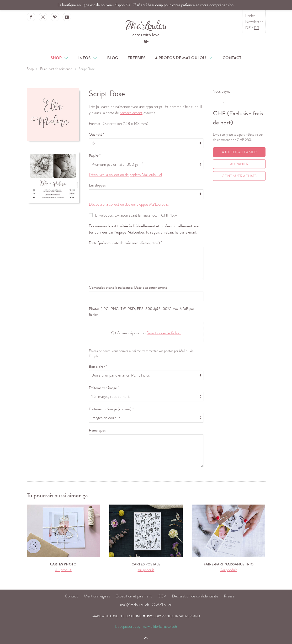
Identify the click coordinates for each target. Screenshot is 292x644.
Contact (232, 58)
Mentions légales (97, 596)
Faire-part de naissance (56, 69)
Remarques (97, 430)
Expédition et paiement (134, 596)
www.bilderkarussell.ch (160, 626)
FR (257, 28)
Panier (250, 16)
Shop (60, 58)
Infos (88, 58)
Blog (113, 58)
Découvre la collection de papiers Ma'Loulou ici (125, 175)
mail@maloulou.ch (135, 605)
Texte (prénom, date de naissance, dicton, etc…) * (125, 243)
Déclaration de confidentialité (195, 596)
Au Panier (239, 164)
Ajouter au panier (239, 152)
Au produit (63, 570)
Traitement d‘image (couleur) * (111, 409)
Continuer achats (239, 176)
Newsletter (254, 22)
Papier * (95, 156)
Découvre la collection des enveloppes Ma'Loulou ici (129, 204)
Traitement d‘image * (104, 388)
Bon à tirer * (98, 367)
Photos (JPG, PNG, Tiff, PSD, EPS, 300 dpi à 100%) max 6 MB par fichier (141, 312)
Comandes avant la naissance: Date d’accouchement (128, 287)
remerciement (131, 113)
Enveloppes (97, 185)
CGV (162, 596)
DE (248, 28)
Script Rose (87, 69)
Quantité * (97, 134)
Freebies (136, 58)
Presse (229, 596)
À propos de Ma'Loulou (184, 58)
